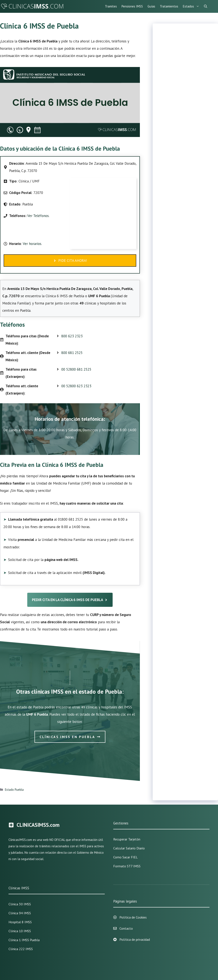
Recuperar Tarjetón (127, 839)
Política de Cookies (133, 917)
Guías (151, 6)
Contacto (126, 928)
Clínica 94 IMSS (20, 913)
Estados (192, 6)
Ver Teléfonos (38, 216)
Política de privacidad (135, 939)
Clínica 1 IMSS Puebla (24, 940)
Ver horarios (32, 244)
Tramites (111, 6)
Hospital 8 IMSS (20, 922)
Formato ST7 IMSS (127, 866)
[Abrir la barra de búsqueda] (206, 6)
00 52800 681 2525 (76, 369)
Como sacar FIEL (125, 857)
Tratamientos (169, 6)
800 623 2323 (72, 336)
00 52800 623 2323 (76, 386)
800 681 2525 (72, 353)
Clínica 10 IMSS (20, 931)
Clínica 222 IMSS (21, 949)
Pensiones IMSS (132, 6)
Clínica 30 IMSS (20, 904)
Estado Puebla (14, 790)
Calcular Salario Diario (129, 848)
